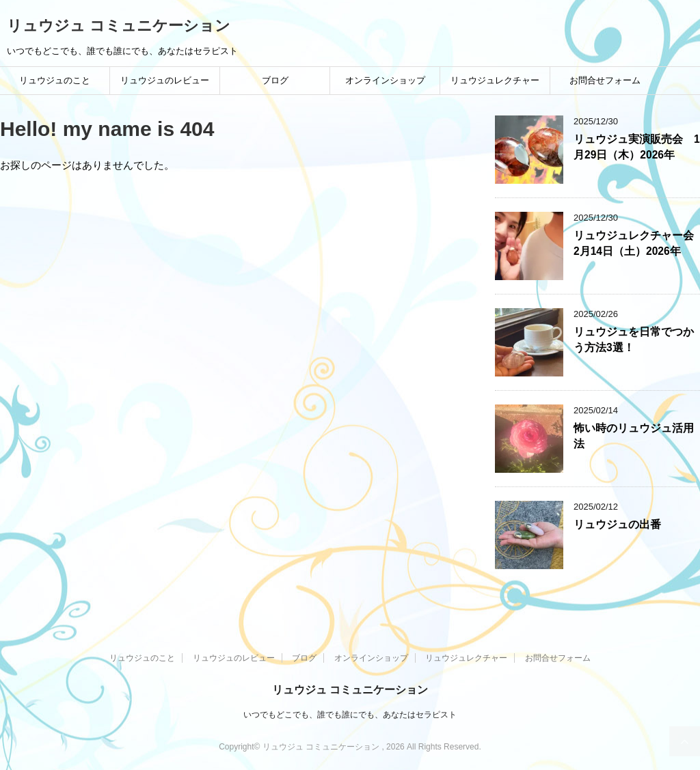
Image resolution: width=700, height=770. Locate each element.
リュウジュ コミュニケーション (119, 26)
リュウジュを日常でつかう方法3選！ (634, 340)
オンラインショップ (385, 80)
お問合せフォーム (605, 80)
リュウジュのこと (55, 80)
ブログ (275, 80)
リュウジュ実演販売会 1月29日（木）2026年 (637, 147)
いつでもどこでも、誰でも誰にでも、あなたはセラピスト (350, 715)
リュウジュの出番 (617, 524)
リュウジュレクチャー (495, 80)
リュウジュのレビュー (165, 80)
